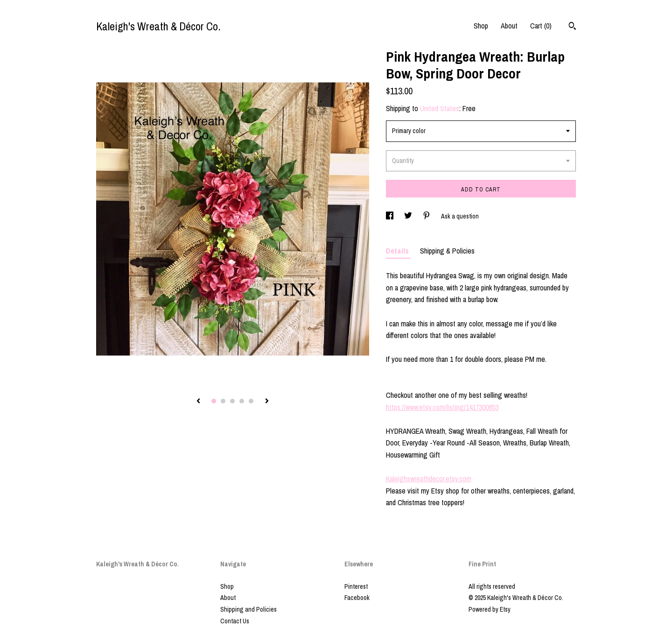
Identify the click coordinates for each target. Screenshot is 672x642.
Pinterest (356, 586)
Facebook (357, 598)
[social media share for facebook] (390, 216)
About (509, 26)
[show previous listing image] (198, 402)
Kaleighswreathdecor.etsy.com (429, 479)
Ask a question (460, 216)
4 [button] (242, 401)
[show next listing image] (267, 402)
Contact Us (235, 621)
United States (440, 108)
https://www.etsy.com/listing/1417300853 (442, 407)
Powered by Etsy (490, 609)
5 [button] (251, 401)
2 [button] (223, 401)
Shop (481, 26)
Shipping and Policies (248, 609)
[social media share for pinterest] (427, 216)
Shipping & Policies (447, 251)
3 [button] (232, 401)
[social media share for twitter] (409, 216)
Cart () (541, 26)
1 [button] (214, 401)
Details (398, 251)
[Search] (572, 27)
